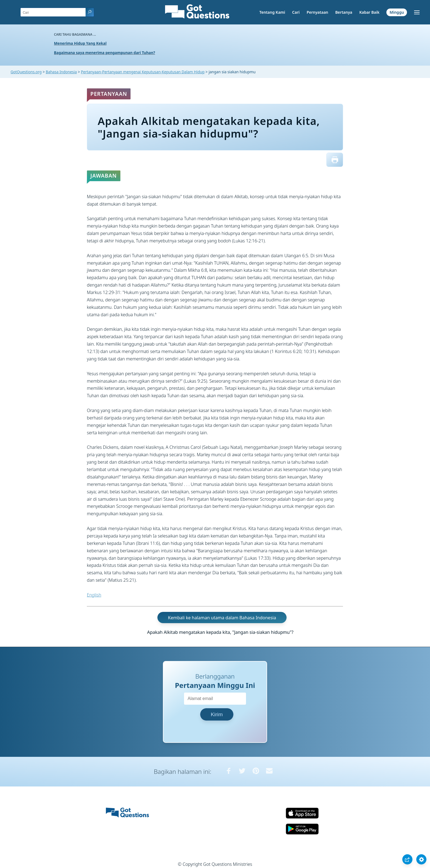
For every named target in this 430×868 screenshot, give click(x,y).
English (94, 595)
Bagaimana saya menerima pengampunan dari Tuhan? (105, 53)
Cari (296, 12)
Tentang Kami (272, 12)
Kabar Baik (369, 12)
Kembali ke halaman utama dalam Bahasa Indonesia (222, 618)
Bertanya (344, 12)
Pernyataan (317, 12)
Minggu (397, 12)
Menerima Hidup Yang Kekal (80, 43)
